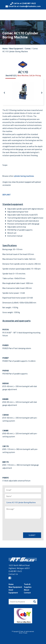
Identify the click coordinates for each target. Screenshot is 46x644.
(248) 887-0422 (15, 571)
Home (5, 48)
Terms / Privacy (23, 633)
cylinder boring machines (24, 176)
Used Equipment (13, 591)
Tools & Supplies (28, 586)
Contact (27, 593)
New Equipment (16, 48)
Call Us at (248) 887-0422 (25, 3)
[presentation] (24, 525)
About (27, 590)
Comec (28, 48)
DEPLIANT (7, 195)
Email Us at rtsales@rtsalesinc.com (25, 6)
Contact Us (13, 574)
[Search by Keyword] (23, 602)
